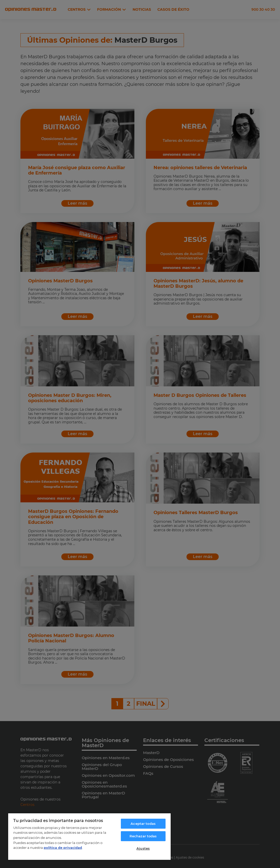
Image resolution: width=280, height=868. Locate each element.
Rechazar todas (143, 836)
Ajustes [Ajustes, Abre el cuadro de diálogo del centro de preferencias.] (143, 848)
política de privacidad (63, 848)
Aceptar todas (143, 824)
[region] (89, 836)
